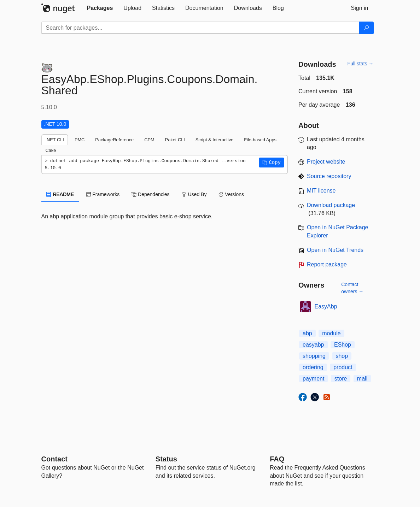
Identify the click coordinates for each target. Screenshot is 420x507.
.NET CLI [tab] (55, 140)
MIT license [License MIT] (321, 191)
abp (307, 333)
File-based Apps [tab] (260, 140)
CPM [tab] (149, 140)
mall (362, 379)
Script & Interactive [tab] (214, 140)
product (343, 367)
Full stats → (361, 64)
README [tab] (60, 194)
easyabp (313, 345)
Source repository (329, 176)
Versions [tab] (231, 194)
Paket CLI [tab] (175, 140)
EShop (343, 345)
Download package (331, 205)
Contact (54, 459)
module (331, 333)
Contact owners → (352, 288)
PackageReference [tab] (114, 140)
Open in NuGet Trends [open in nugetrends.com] (335, 250)
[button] (272, 163)
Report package (327, 264)
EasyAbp (326, 306)
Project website (326, 162)
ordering (313, 367)
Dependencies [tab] (150, 194)
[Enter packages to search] (200, 28)
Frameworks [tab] (103, 194)
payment (313, 379)
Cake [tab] (51, 150)
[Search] (366, 28)
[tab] (100, 8)
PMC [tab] (80, 140)
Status (166, 459)
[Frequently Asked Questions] (277, 459)
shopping (314, 356)
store (341, 379)
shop (342, 356)
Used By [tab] (194, 194)
